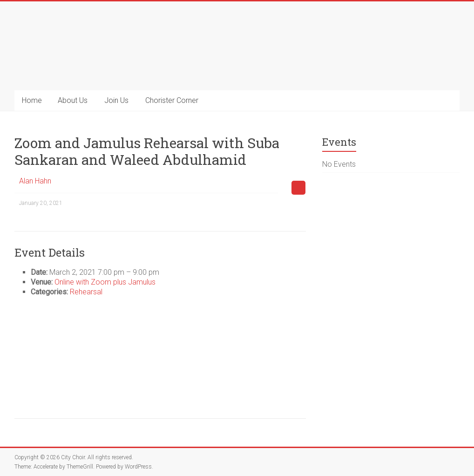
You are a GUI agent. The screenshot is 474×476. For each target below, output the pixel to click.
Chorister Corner (172, 100)
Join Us (116, 100)
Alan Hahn (35, 181)
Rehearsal (86, 292)
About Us (73, 100)
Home (32, 100)
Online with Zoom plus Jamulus (105, 282)
